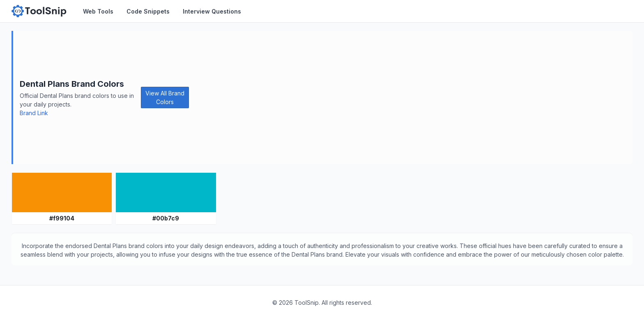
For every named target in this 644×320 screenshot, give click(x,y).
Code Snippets (148, 11)
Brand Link (34, 113)
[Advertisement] (411, 97)
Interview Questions (212, 11)
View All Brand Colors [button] (165, 97)
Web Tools (98, 11)
